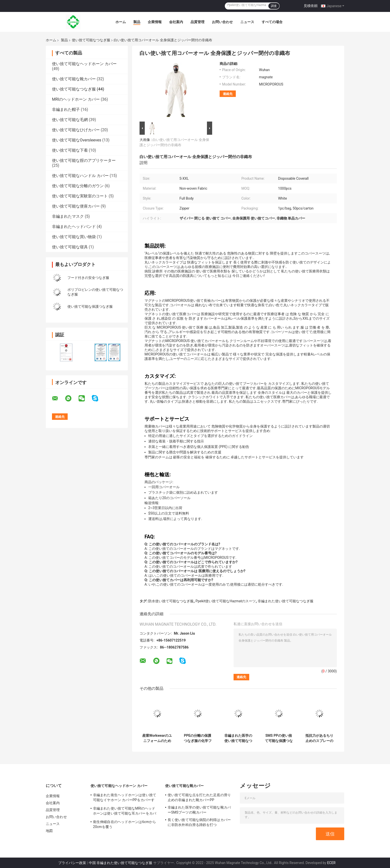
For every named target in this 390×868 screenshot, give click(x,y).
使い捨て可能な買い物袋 (74, 237)
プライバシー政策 (72, 863)
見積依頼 (311, 6)
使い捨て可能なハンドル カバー (80, 176)
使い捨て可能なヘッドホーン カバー (84, 64)
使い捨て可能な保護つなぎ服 (90, 306)
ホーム (121, 22)
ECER (331, 863)
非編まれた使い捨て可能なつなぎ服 (286, 601)
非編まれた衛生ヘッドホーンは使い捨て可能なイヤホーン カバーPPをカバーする (125, 798)
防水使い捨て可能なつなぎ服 (171, 601)
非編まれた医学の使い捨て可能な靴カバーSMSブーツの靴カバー (199, 810)
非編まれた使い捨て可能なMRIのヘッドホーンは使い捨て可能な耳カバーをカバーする (125, 812)
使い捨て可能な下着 (70, 150)
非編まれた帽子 (66, 109)
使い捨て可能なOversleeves (77, 140)
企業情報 (155, 22)
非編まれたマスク (68, 216)
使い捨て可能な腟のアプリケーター (84, 160)
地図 (49, 831)
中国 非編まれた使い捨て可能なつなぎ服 (121, 863)
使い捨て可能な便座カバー (76, 206)
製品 (137, 22)
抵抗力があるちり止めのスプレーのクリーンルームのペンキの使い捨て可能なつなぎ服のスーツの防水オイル (319, 738)
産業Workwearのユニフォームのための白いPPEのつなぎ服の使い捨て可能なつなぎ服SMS (157, 738)
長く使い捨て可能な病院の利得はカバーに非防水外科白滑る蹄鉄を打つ (199, 822)
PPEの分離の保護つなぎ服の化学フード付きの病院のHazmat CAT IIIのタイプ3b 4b (198, 738)
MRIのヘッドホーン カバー (76, 99)
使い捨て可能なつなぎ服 (91, 40)
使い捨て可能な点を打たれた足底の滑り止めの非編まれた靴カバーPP (199, 797)
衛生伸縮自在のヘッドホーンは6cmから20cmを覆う (124, 824)
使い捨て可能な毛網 (70, 120)
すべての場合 (272, 22)
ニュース (247, 22)
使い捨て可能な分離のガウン (78, 186)
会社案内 (176, 22)
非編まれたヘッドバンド (74, 227)
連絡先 (228, 94)
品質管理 (197, 22)
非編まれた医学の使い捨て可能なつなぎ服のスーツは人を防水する (238, 738)
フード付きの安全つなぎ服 (88, 278)
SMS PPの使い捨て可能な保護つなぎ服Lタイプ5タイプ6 (279, 738)
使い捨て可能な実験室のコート (80, 196)
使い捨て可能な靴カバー (74, 79)
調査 (274, 6)
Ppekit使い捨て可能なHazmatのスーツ (226, 601)
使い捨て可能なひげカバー (76, 130)
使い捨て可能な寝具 (70, 247)
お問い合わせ (222, 22)
